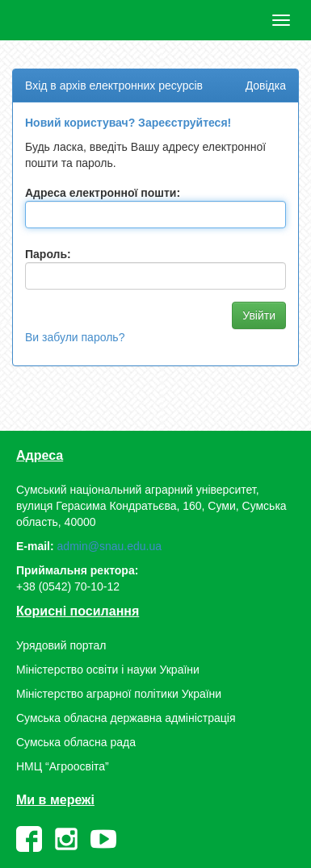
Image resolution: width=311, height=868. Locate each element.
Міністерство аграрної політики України (119, 694)
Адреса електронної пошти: (103, 193)
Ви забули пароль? (75, 337)
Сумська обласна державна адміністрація (126, 718)
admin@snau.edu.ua (109, 546)
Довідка (266, 86)
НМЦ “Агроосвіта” (63, 766)
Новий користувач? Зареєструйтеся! (128, 123)
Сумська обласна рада (76, 742)
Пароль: (48, 254)
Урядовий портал (61, 645)
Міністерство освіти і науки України (108, 670)
